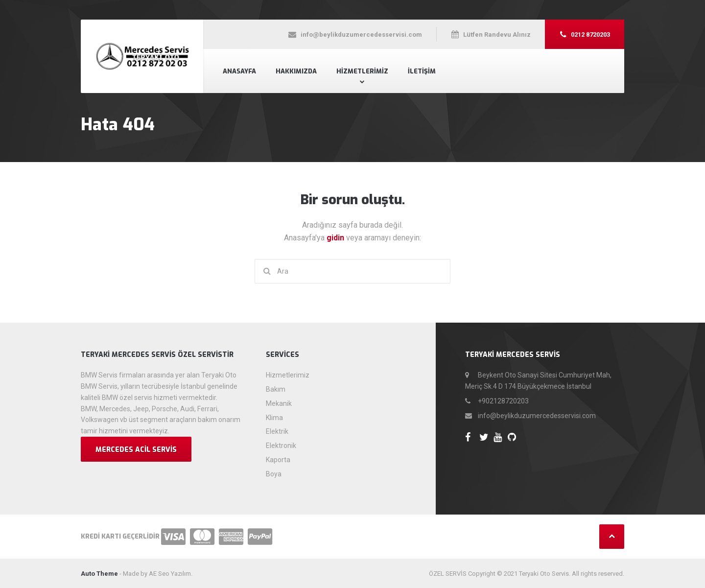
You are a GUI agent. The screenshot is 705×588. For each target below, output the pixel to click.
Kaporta (278, 460)
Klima (274, 418)
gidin (336, 238)
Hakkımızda (296, 71)
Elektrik (277, 431)
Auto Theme (99, 574)
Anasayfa (239, 71)
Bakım (276, 389)
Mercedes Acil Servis (136, 450)
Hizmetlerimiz (362, 71)
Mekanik (279, 403)
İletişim (422, 71)
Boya (274, 474)
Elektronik (281, 446)
